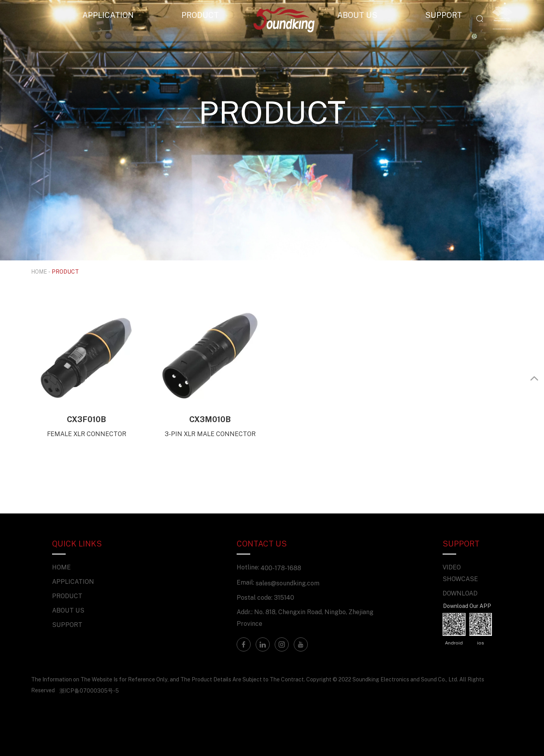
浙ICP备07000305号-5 (89, 691)
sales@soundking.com (288, 583)
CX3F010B (86, 419)
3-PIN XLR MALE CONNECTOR (210, 434)
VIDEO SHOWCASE (460, 573)
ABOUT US (357, 15)
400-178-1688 (281, 568)
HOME (39, 271)
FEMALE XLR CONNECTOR (87, 434)
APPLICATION (108, 15)
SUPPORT (444, 15)
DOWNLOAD (460, 593)
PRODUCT (200, 15)
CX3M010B (210, 419)
